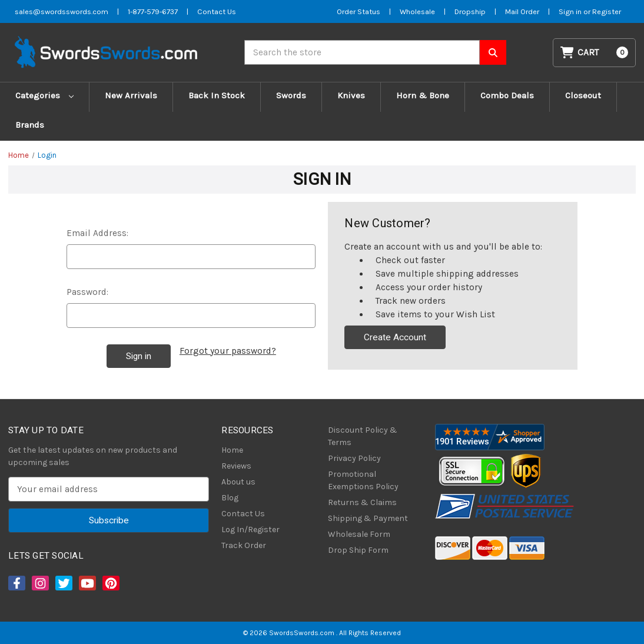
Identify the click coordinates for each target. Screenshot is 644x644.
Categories (44, 95)
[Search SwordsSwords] (493, 52)
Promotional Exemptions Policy (363, 480)
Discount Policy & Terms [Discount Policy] (363, 436)
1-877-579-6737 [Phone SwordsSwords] (153, 11)
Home (232, 450)
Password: (87, 292)
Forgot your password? (228, 351)
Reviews (236, 466)
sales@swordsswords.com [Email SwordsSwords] (62, 11)
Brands (30, 125)
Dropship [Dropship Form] (470, 11)
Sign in (571, 11)
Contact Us (243, 514)
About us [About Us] (238, 482)
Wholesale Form (359, 534)
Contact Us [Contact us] (217, 11)
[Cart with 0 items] (595, 53)
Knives (351, 95)
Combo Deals (507, 95)
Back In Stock (217, 95)
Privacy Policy (354, 458)
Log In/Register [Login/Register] (250, 530)
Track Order (244, 545)
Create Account (395, 337)
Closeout (583, 95)
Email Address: (97, 233)
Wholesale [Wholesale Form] (417, 11)
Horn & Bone (423, 95)
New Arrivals (131, 95)
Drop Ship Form (358, 550)
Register (607, 11)
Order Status (358, 11)
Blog (230, 498)
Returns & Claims (362, 502)
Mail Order (522, 11)
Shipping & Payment (368, 518)
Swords (291, 95)
